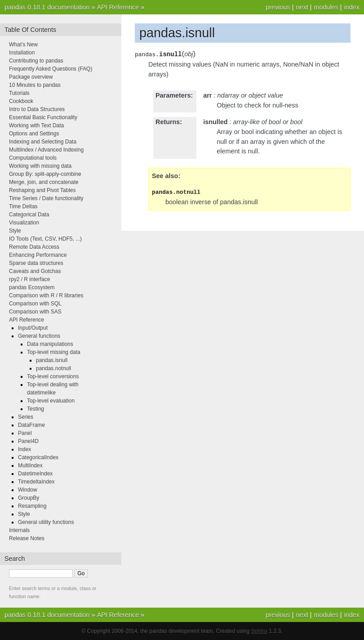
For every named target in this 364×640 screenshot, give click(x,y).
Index (24, 449)
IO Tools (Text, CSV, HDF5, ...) (45, 239)
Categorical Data (29, 215)
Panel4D (28, 441)
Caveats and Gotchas (35, 271)
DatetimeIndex (35, 474)
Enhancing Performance (38, 255)
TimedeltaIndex (36, 482)
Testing (36, 409)
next (302, 7)
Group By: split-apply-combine (45, 174)
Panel (25, 433)
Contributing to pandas (36, 61)
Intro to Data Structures (37, 109)
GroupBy (29, 498)
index (352, 7)
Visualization (24, 223)
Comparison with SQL (35, 304)
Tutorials (19, 93)
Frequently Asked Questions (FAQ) (51, 69)
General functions (39, 336)
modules (326, 7)
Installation (22, 53)
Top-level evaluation (51, 401)
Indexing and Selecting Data (43, 142)
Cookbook (21, 101)
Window (28, 490)
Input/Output (33, 328)
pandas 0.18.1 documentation (47, 7)
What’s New (23, 45)
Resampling (32, 506)
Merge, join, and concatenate (44, 182)
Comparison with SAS (35, 312)
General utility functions (46, 522)
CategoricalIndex (38, 457)
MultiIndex (30, 465)
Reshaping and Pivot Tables (42, 190)
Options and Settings (34, 134)
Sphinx (260, 631)
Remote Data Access (34, 247)
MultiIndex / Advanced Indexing (46, 150)
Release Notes (27, 538)
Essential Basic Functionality (43, 117)
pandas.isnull (52, 360)
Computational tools (33, 158)
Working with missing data (40, 166)
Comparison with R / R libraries (46, 295)
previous (278, 7)
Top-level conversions (53, 376)
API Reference (118, 7)
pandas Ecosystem (32, 287)
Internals (19, 530)
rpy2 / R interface (29, 279)
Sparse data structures (36, 263)
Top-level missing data (54, 352)
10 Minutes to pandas (35, 85)
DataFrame (31, 425)
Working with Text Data (36, 125)
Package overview (31, 77)
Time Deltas (23, 206)
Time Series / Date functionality (46, 198)
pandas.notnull (53, 368)
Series (26, 417)
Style (15, 231)
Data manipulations (50, 344)
